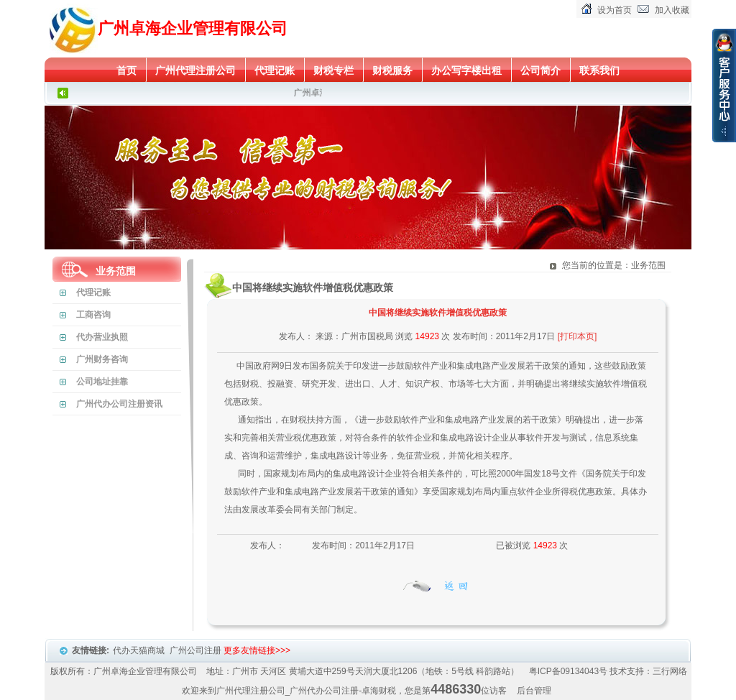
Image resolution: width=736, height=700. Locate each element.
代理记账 (275, 70)
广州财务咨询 (102, 359)
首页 (126, 70)
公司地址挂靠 (102, 382)
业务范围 (116, 271)
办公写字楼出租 (466, 70)
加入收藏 (672, 10)
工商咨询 (93, 315)
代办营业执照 (102, 337)
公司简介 (540, 70)
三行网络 (670, 671)
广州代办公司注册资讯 (119, 404)
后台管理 (534, 691)
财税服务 (392, 70)
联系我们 (599, 70)
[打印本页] (578, 336)
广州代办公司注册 (324, 691)
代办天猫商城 (140, 650)
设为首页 (615, 10)
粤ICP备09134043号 (568, 671)
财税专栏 (333, 70)
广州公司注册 (197, 650)
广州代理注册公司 (195, 70)
